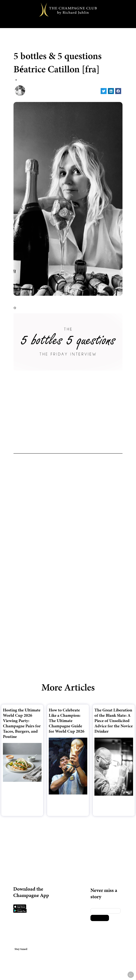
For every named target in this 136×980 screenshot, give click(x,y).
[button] (104, 91)
